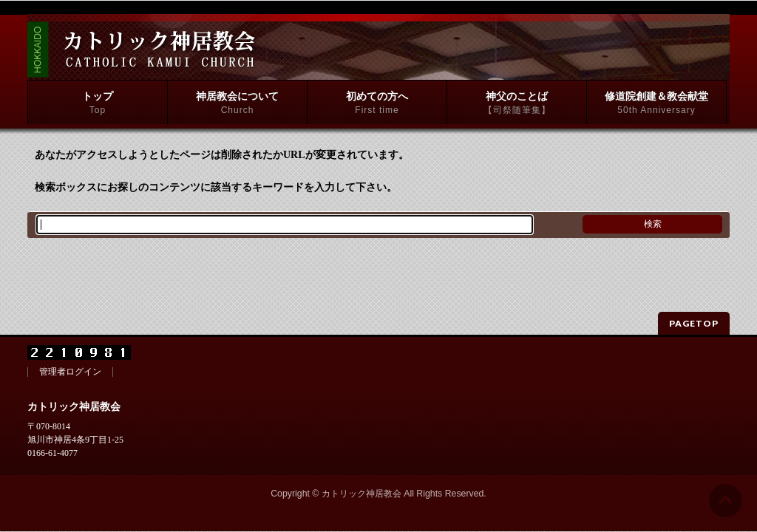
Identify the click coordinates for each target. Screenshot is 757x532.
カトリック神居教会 (361, 468)
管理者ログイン (70, 346)
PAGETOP (694, 297)
